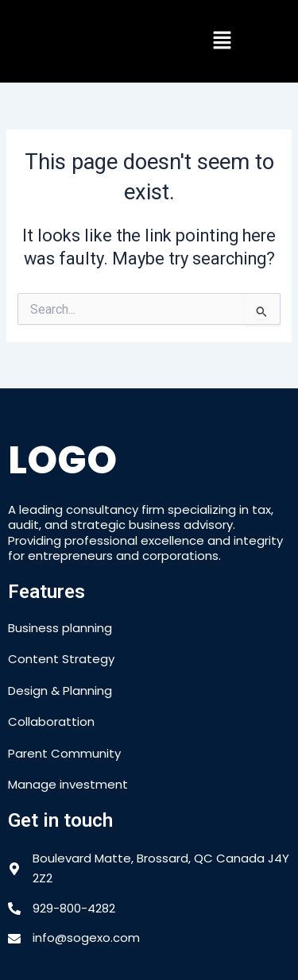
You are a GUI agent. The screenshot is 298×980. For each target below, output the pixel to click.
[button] (222, 41)
